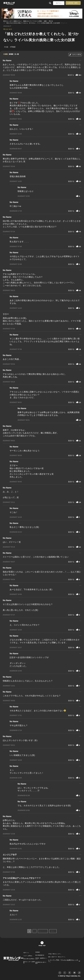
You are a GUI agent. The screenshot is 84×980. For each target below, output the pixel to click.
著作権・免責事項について (41, 959)
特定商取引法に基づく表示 (41, 963)
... (80, 60)
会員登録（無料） (73, 3)
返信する (71, 75)
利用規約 (38, 952)
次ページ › (43, 931)
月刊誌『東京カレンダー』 (55, 954)
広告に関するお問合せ (29, 959)
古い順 (17, 54)
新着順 (11, 54)
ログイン (59, 3)
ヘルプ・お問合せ (28, 956)
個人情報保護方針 (40, 955)
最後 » (53, 931)
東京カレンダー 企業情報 (29, 962)
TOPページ (26, 953)
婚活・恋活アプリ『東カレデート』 (57, 957)
